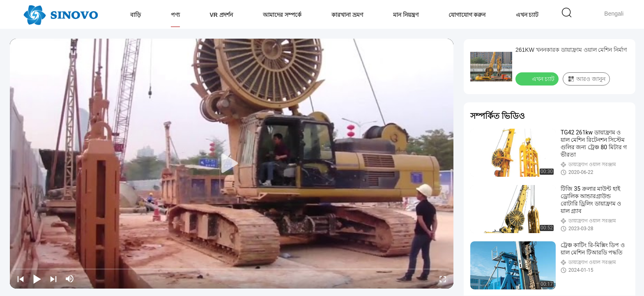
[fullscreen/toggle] (443, 279)
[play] (232, 164)
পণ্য (175, 15)
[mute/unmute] (70, 279)
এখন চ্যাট (527, 15)
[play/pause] (37, 279)
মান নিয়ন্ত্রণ (406, 15)
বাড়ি (136, 15)
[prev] (21, 279)
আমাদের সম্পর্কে (282, 15)
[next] (53, 279)
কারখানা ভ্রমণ (347, 15)
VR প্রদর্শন (221, 15)
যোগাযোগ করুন (467, 15)
